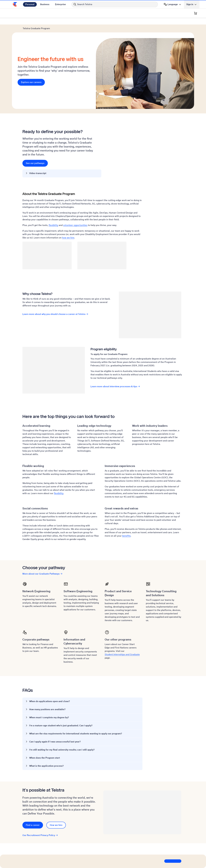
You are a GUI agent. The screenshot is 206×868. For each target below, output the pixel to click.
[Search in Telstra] (115, 4)
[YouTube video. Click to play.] (141, 148)
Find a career (33, 825)
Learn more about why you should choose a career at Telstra (55, 314)
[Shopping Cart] (196, 13)
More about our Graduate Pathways (42, 574)
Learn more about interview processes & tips (115, 386)
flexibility (53, 225)
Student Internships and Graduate (122, 654)
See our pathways (35, 163)
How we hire (56, 825)
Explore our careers (33, 82)
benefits (126, 536)
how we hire (68, 238)
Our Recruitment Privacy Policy (40, 835)
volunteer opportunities (75, 225)
